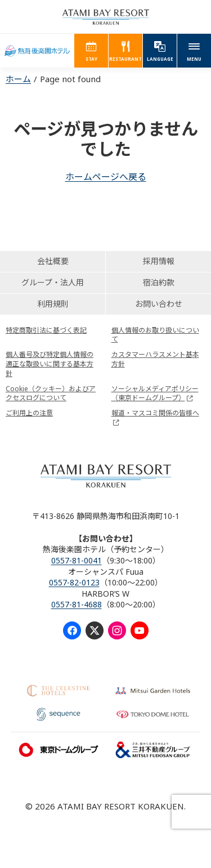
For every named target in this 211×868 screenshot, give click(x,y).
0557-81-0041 (77, 560)
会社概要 (53, 261)
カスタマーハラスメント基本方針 (155, 359)
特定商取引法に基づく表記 (46, 330)
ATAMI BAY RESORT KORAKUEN (106, 17)
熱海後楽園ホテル (37, 51)
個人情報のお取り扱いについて (155, 335)
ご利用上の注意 (29, 413)
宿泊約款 (159, 282)
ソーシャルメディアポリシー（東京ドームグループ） (155, 393)
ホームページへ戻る (106, 177)
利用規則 (53, 304)
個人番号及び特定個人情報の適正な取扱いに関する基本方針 (50, 364)
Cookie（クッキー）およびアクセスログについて (51, 393)
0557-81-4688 (77, 604)
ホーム (18, 79)
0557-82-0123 (74, 582)
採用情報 (159, 261)
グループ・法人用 (53, 282)
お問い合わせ (159, 304)
